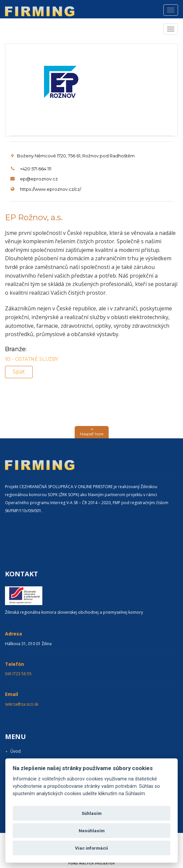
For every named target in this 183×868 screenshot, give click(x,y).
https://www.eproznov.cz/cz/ (50, 189)
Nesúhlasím (92, 831)
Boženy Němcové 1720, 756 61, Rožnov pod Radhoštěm (73, 156)
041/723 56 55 (18, 674)
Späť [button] (19, 372)
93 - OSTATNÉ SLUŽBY (32, 359)
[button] (92, 432)
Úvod (15, 751)
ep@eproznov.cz (39, 179)
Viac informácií (91, 848)
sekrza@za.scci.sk (22, 704)
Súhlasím (92, 813)
